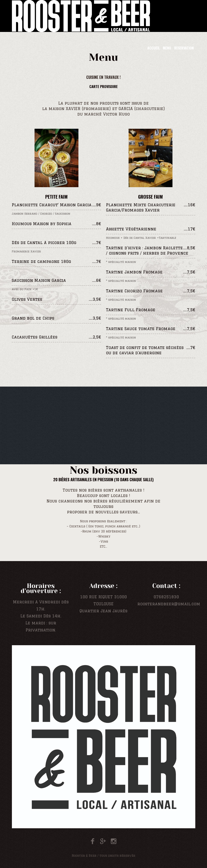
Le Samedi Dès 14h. (41, 616)
